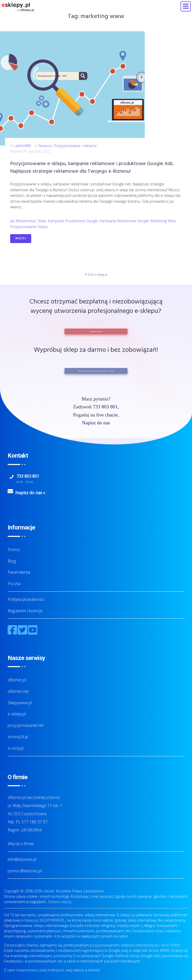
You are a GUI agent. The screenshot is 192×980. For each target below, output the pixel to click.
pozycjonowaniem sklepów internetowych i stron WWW (135, 945)
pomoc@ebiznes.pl (25, 871)
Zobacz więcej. (60, 902)
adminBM (23, 146)
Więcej (21, 238)
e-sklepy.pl (17, 714)
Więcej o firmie (21, 844)
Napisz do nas (96, 423)
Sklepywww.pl (20, 703)
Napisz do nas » (30, 493)
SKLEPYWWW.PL (52, 920)
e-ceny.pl (15, 748)
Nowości (46, 146)
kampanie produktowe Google (73, 221)
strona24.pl (18, 737)
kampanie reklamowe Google (124, 221)
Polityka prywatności (26, 599)
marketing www (163, 221)
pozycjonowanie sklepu (29, 227)
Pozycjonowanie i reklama (75, 146)
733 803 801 (105, 407)
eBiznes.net (18, 691)
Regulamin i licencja (25, 611)
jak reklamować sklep (28, 221)
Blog (12, 561)
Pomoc (14, 550)
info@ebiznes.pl (22, 859)
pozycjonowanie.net (26, 725)
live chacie (107, 415)
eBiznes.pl (17, 680)
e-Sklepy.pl (30, 920)
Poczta (14, 584)
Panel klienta (19, 572)
